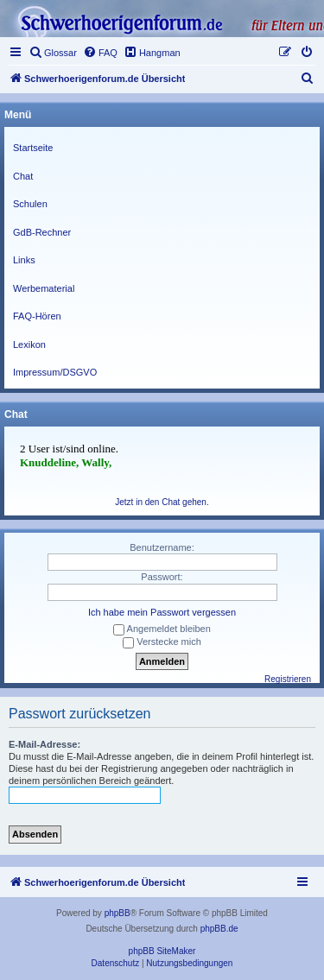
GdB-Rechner (42, 232)
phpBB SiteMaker (162, 951)
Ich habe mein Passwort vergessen (162, 612)
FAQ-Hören (37, 316)
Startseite (33, 148)
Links (24, 260)
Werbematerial (44, 288)
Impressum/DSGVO (55, 372)
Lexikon (29, 345)
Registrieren (288, 679)
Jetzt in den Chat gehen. (162, 502)
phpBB (118, 913)
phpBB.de (219, 929)
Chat (23, 176)
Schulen (30, 204)
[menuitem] (53, 53)
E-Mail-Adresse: (44, 744)
